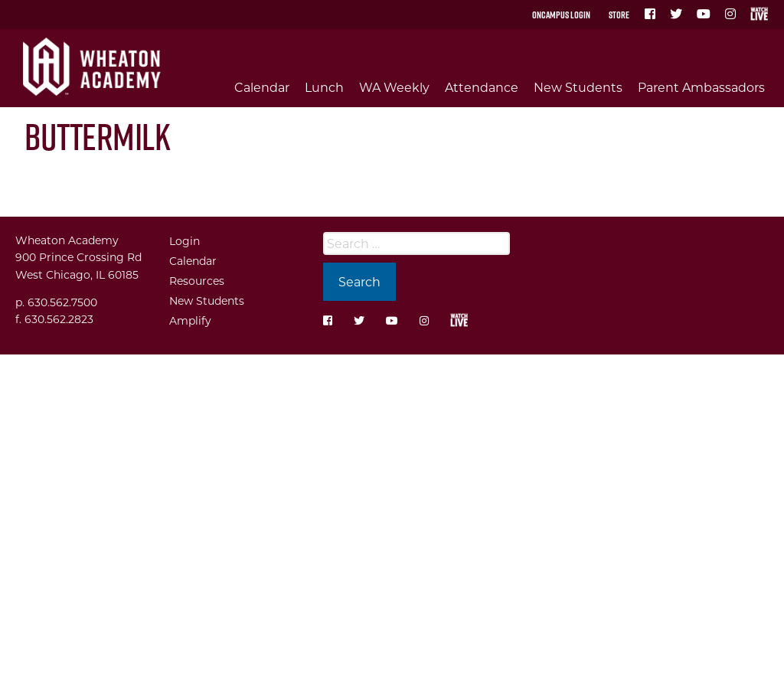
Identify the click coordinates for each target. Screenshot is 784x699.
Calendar (262, 87)
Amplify (190, 320)
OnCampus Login (561, 15)
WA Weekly (394, 87)
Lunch (324, 87)
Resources (197, 281)
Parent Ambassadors (701, 87)
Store (619, 15)
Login (185, 241)
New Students (578, 87)
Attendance (482, 87)
